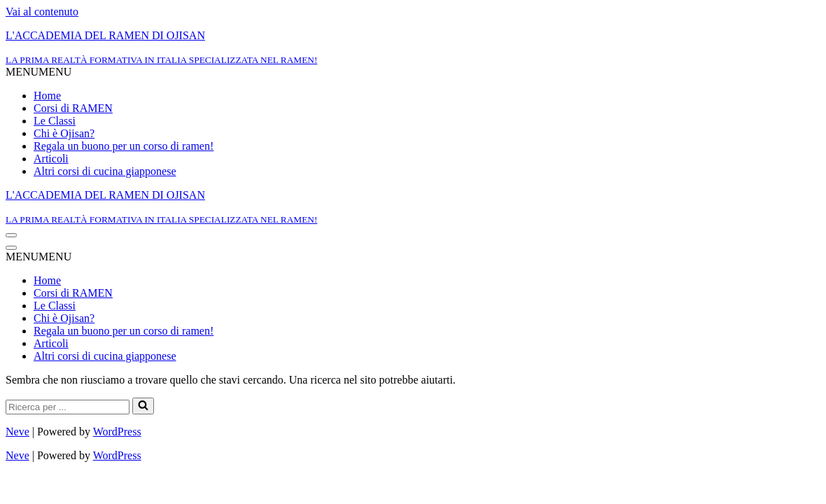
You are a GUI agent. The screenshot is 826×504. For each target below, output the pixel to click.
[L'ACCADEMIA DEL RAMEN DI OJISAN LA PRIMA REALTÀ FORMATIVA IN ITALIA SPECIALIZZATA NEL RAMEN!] (413, 48)
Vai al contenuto (42, 12)
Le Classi (55, 121)
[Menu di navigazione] (11, 235)
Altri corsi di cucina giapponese (105, 171)
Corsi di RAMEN (73, 108)
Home (47, 96)
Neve (17, 432)
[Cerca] (68, 407)
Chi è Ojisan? (64, 133)
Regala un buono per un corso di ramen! (124, 146)
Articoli (51, 159)
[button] (38, 72)
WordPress (117, 432)
